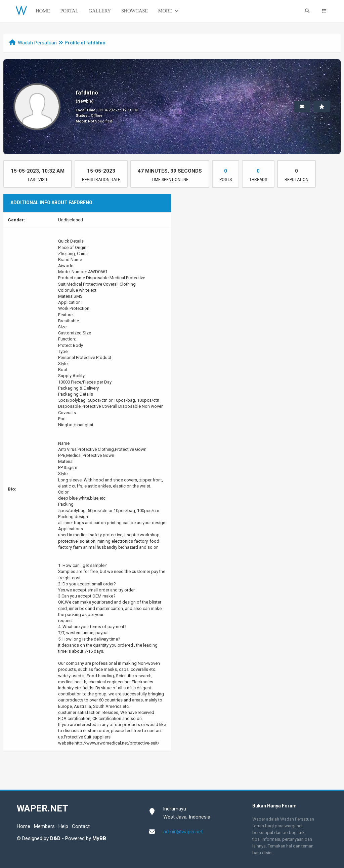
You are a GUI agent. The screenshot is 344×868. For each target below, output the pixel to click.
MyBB (99, 838)
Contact (81, 826)
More (169, 11)
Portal (69, 11)
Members (44, 826)
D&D (55, 838)
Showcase (135, 11)
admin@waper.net (183, 832)
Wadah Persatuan (37, 43)
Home (43, 11)
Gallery (100, 11)
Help (63, 826)
